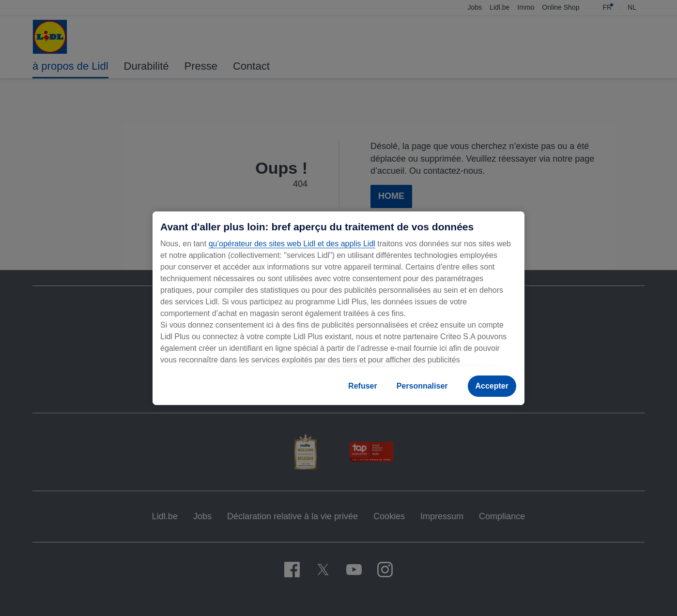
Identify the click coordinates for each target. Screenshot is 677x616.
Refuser (363, 386)
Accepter (492, 386)
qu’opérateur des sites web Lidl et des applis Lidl (292, 244)
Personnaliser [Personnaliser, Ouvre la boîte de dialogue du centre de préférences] (422, 386)
